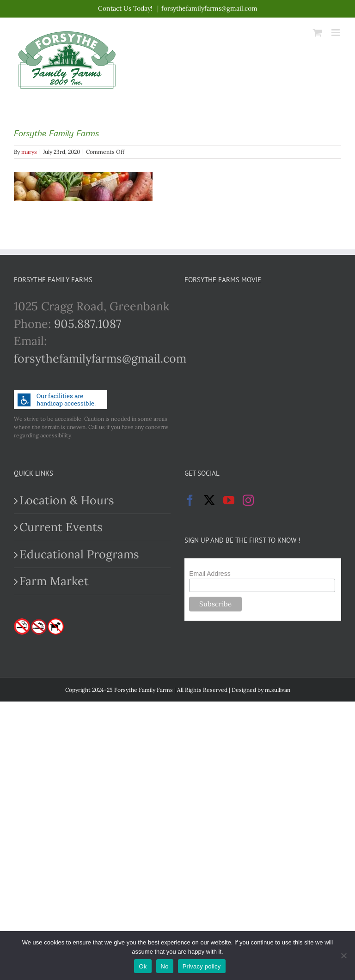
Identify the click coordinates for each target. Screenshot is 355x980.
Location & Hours (67, 500)
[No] (343, 956)
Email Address (210, 574)
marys (29, 152)
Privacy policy (202, 966)
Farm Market (54, 581)
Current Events (61, 527)
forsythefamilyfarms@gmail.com (209, 8)
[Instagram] (248, 500)
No (165, 966)
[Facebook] (190, 500)
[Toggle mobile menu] (336, 33)
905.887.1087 (88, 324)
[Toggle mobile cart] (318, 33)
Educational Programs (79, 554)
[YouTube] (229, 500)
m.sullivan (278, 690)
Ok (143, 966)
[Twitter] (209, 500)
